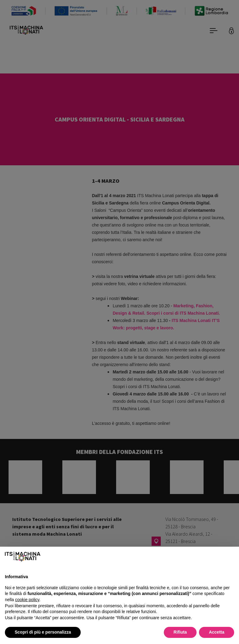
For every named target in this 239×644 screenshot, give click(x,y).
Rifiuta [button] (180, 632)
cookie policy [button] (27, 600)
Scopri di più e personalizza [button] (43, 632)
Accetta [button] (217, 632)
